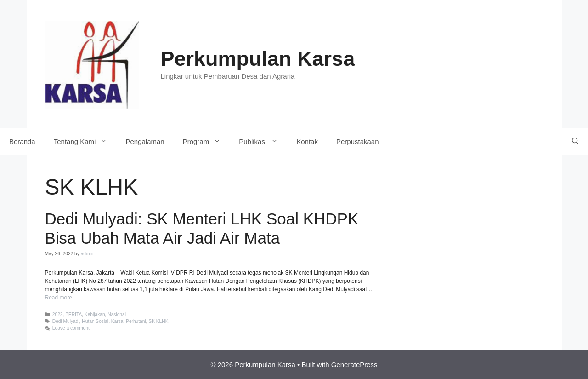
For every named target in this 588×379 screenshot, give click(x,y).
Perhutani (136, 321)
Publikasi (263, 142)
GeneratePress (354, 365)
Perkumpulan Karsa (258, 59)
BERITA (73, 314)
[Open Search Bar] (575, 142)
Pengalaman (145, 141)
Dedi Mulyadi (66, 321)
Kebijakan (95, 314)
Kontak (307, 141)
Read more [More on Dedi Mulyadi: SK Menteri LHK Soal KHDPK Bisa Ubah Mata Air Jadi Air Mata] (59, 298)
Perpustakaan (358, 141)
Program (206, 142)
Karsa (117, 321)
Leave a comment (71, 328)
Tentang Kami (85, 142)
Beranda (22, 141)
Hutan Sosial (95, 321)
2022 (58, 314)
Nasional (117, 314)
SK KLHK (158, 321)
